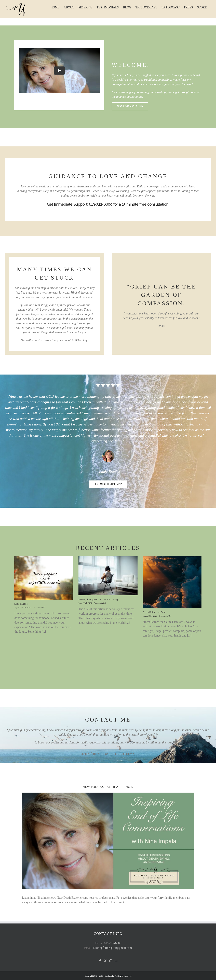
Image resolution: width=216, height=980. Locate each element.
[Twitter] (105, 961)
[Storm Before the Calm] (172, 582)
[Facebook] (100, 961)
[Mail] (116, 961)
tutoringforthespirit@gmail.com (112, 948)
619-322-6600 (113, 943)
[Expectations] (44, 578)
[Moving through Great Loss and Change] (108, 576)
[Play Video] (59, 71)
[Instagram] (111, 961)
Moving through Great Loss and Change (99, 599)
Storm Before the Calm (154, 612)
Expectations (21, 604)
